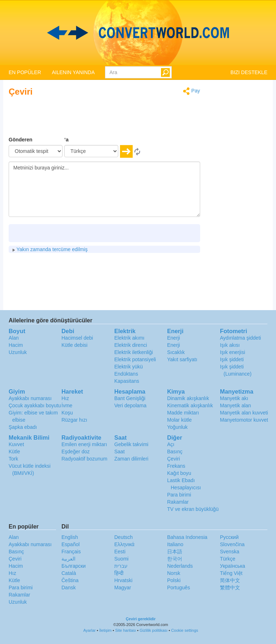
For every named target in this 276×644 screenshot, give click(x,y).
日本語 (175, 552)
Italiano (175, 544)
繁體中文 (230, 588)
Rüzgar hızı (74, 420)
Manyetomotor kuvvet (244, 420)
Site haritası (125, 630)
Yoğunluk (177, 427)
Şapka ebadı (23, 427)
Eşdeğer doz (76, 452)
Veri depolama (130, 405)
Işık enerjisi (233, 352)
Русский (229, 537)
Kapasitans (127, 381)
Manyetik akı (234, 398)
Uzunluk (18, 352)
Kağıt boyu (179, 473)
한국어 (175, 559)
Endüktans (126, 374)
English (70, 537)
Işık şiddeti (232, 359)
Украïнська (233, 566)
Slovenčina (232, 544)
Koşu (67, 413)
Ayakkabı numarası (30, 398)
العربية (68, 559)
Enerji (174, 338)
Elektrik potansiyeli (135, 359)
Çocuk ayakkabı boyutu (35, 405)
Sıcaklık (176, 352)
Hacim (16, 345)
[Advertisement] (155, 118)
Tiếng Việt (231, 573)
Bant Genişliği (130, 398)
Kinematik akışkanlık (190, 405)
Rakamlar (178, 502)
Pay (191, 91)
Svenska (230, 552)
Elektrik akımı (129, 338)
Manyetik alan (235, 405)
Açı (171, 444)
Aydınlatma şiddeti (240, 338)
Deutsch (123, 537)
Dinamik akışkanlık (188, 398)
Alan (14, 338)
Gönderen (20, 140)
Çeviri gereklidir (141, 619)
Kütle (14, 452)
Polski (174, 580)
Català (69, 573)
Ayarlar (90, 630)
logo (138, 33)
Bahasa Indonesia (187, 537)
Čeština (70, 580)
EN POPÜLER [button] (25, 72)
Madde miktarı (183, 413)
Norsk (174, 573)
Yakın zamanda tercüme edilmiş (50, 249)
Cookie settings (185, 630)
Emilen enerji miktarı (84, 444)
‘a (66, 140)
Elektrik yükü (128, 367)
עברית (121, 566)
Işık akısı (230, 345)
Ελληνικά (124, 544)
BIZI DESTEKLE (249, 72)
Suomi (121, 559)
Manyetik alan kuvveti (244, 413)
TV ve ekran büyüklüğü (193, 509)
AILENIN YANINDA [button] (73, 72)
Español (71, 544)
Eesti (120, 552)
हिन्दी (119, 573)
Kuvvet (16, 444)
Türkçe (228, 559)
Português (179, 588)
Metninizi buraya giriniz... (104, 189)
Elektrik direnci (131, 345)
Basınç (175, 452)
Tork (13, 459)
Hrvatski (123, 580)
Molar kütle (179, 420)
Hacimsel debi (77, 338)
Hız (65, 398)
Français (71, 552)
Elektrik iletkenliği (134, 352)
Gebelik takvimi (131, 444)
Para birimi (179, 495)
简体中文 (230, 580)
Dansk (69, 588)
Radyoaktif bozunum (84, 459)
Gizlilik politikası (154, 630)
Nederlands (180, 566)
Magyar (123, 588)
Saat (119, 452)
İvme (67, 405)
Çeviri (174, 459)
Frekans (176, 466)
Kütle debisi (74, 345)
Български (73, 566)
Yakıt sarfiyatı (182, 359)
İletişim (105, 630)
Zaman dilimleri (131, 459)
